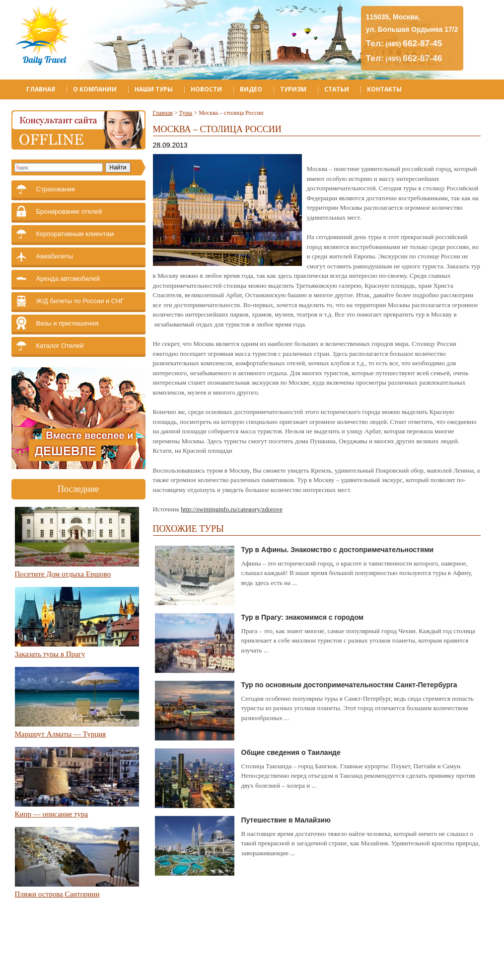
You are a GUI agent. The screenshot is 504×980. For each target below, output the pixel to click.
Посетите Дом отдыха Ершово (63, 574)
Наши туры (154, 89)
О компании (95, 89)
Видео (251, 89)
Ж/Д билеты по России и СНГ (80, 301)
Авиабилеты (55, 256)
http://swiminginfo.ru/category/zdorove (232, 509)
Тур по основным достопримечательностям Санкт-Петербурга (349, 685)
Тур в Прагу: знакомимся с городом (303, 617)
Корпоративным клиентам (75, 234)
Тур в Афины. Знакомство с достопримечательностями (338, 550)
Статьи (337, 89)
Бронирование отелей (69, 211)
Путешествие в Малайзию (286, 820)
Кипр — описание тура (52, 814)
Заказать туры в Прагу (50, 654)
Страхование (56, 189)
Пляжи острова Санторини (57, 894)
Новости (206, 89)
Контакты (384, 89)
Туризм (293, 89)
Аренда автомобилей (68, 279)
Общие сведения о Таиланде (291, 752)
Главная (41, 89)
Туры (186, 113)
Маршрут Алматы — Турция (61, 734)
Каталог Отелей (60, 346)
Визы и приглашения (68, 323)
